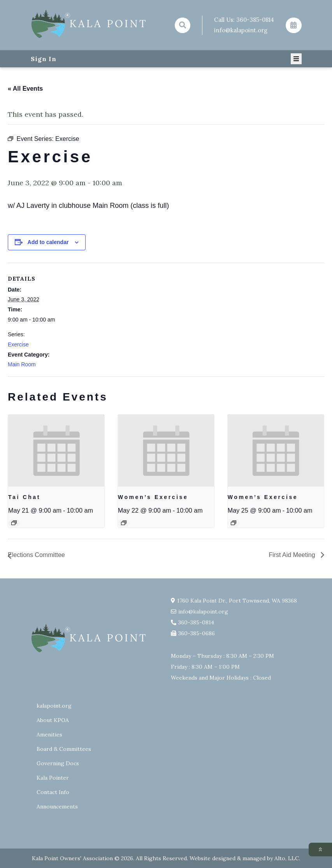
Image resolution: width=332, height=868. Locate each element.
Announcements (57, 807)
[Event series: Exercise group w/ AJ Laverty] (124, 523)
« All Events (25, 89)
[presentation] (56, 451)
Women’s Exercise (153, 497)
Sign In (44, 59)
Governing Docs (58, 763)
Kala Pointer (53, 778)
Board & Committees (64, 749)
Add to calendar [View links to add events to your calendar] (48, 242)
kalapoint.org (54, 706)
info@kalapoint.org (241, 30)
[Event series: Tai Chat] (14, 523)
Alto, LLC (287, 858)
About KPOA (53, 720)
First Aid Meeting (293, 555)
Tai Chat (24, 497)
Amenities (49, 734)
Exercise (18, 344)
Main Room (22, 364)
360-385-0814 (255, 20)
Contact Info (53, 792)
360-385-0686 (197, 633)
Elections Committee (36, 555)
